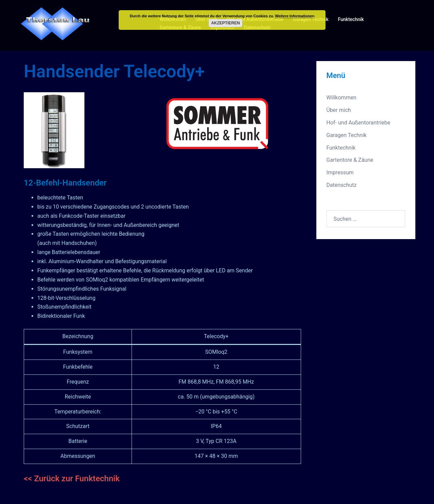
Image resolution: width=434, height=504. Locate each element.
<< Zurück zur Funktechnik (72, 479)
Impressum (340, 172)
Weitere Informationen (295, 16)
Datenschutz (342, 185)
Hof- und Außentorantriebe (359, 123)
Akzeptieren (226, 23)
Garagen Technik (347, 135)
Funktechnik (351, 19)
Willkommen (341, 98)
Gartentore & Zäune (350, 160)
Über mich (339, 110)
